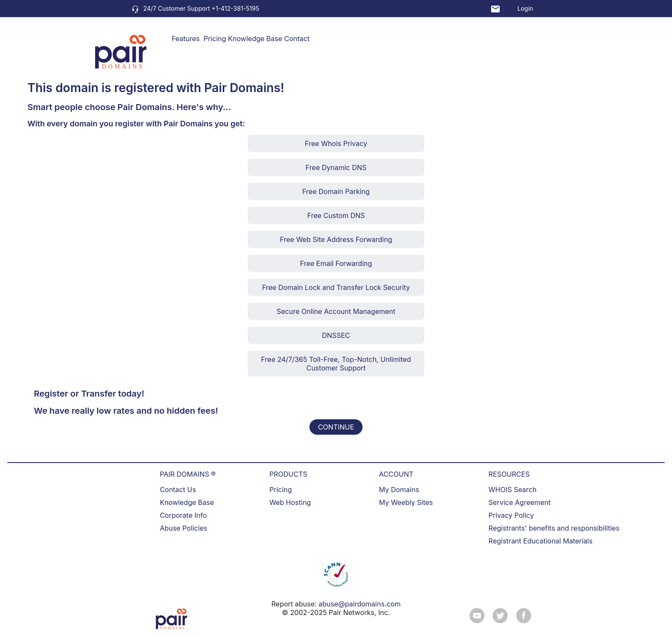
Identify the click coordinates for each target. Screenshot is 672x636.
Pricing (215, 39)
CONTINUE (336, 427)
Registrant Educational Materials (541, 541)
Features (186, 39)
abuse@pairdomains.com (360, 604)
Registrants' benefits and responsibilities (554, 528)
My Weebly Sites (406, 502)
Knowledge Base (255, 39)
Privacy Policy (511, 515)
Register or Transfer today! (89, 394)
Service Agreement (520, 502)
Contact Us (178, 490)
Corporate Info (183, 515)
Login (525, 8)
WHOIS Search (513, 490)
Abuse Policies (184, 528)
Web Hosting (290, 502)
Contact (297, 39)
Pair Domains (242, 88)
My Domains (399, 490)
